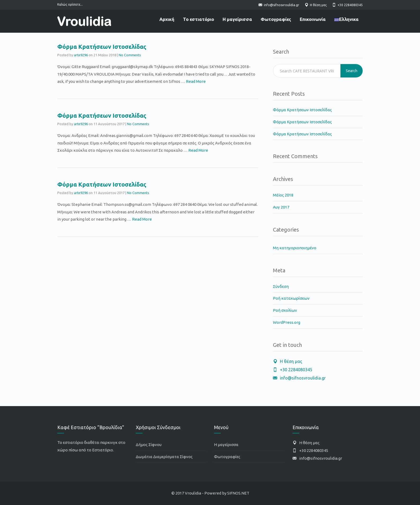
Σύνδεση (281, 286)
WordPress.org (287, 322)
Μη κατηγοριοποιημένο (295, 248)
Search (352, 71)
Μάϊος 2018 (283, 195)
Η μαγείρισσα (237, 19)
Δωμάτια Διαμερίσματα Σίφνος (164, 457)
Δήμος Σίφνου (149, 445)
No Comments (130, 55)
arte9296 (81, 55)
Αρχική (167, 19)
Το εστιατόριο (198, 19)
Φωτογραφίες (276, 19)
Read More (196, 81)
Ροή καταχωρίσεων (291, 298)
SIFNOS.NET (238, 493)
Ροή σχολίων (285, 310)
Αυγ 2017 (281, 207)
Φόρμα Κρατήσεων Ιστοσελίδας (102, 47)
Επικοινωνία (313, 19)
